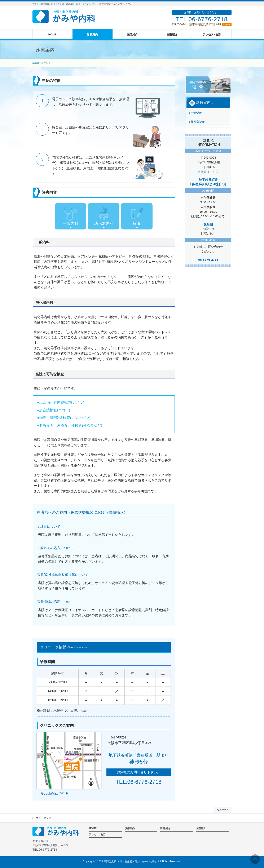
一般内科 (71, 216)
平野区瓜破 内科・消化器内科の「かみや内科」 (130, 862)
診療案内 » (201, 103)
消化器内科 (104, 216)
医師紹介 (165, 828)
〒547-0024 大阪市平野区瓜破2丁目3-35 (202, 24)
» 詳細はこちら (208, 172)
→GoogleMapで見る (53, 794)
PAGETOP (223, 810)
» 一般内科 (196, 113)
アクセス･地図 (97, 834)
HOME (93, 828)
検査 (137, 216)
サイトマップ (43, 818)
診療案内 (130, 828)
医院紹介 (201, 828)
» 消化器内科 (197, 122)
